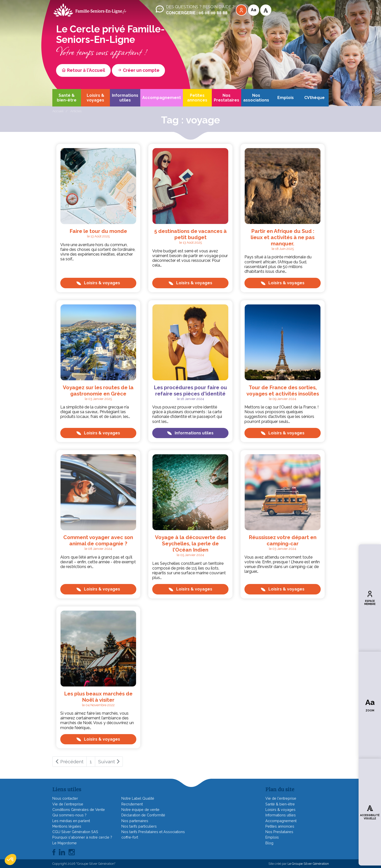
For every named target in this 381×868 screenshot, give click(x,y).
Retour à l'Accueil (83, 70)
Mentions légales (67, 826)
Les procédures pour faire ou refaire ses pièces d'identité (190, 390)
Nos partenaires (135, 821)
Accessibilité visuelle (370, 812)
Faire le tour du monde (98, 231)
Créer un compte (138, 70)
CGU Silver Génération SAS (75, 832)
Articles (76, 111)
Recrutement (132, 804)
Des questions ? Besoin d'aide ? (195, 10)
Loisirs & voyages (96, 98)
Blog (269, 843)
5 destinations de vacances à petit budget (190, 234)
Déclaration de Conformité (143, 815)
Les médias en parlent (71, 821)
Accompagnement (162, 98)
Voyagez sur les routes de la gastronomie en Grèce (98, 390)
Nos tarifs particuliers (139, 826)
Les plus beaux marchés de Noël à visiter (98, 697)
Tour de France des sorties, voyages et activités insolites (283, 390)
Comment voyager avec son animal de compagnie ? (98, 540)
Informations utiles (125, 98)
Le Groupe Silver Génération (308, 864)
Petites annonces (197, 98)
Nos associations (256, 98)
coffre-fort (130, 837)
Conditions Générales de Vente (79, 810)
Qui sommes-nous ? (69, 815)
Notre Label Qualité (138, 798)
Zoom (370, 705)
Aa (254, 10)
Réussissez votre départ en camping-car (283, 540)
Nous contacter (65, 798)
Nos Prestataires (227, 98)
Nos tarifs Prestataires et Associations (153, 832)
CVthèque (314, 98)
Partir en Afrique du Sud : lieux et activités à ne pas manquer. (283, 237)
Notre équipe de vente (140, 810)
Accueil (58, 111)
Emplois (286, 98)
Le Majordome (65, 843)
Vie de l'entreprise (68, 804)
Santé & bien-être (67, 98)
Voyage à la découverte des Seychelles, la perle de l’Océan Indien (190, 543)
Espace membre (370, 598)
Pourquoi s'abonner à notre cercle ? (82, 837)
